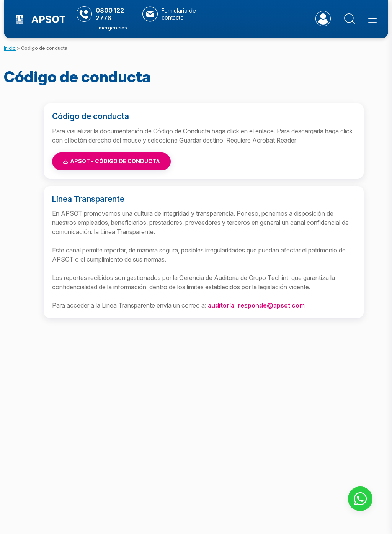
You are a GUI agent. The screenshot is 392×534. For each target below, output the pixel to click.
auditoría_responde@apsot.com (256, 305)
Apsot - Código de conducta (111, 161)
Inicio (10, 48)
